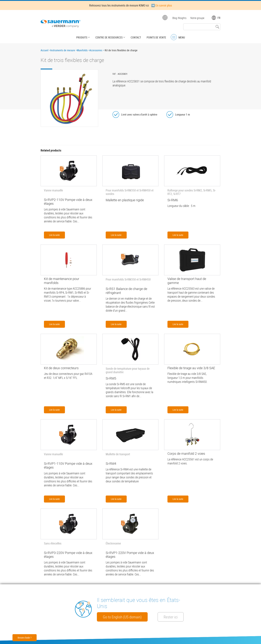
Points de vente (156, 37)
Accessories (96, 50)
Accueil (45, 50)
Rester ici (171, 617)
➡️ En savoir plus (162, 5)
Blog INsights (179, 18)
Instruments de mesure (63, 50)
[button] (69, 98)
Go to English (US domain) (122, 617)
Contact (136, 37)
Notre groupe (197, 18)
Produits (82, 37)
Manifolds (82, 50)
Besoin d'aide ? (25, 638)
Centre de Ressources (109, 37)
